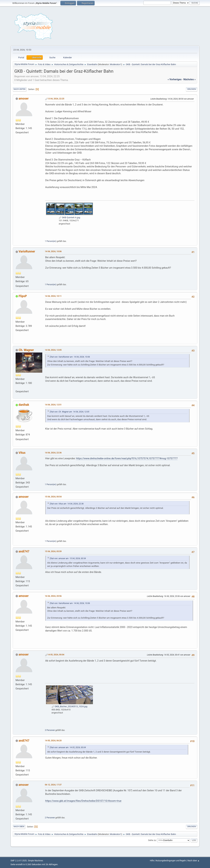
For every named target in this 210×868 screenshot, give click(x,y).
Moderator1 (116, 64)
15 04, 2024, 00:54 (53, 497)
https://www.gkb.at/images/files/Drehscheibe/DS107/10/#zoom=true (83, 801)
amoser (24, 99)
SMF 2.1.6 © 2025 (19, 861)
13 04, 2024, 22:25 (56, 99)
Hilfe (152, 861)
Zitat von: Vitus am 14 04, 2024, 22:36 (67, 504)
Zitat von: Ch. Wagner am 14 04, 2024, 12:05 (70, 412)
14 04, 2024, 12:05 (53, 350)
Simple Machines (35, 861)
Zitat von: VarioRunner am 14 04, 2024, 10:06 (70, 357)
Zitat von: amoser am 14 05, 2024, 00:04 (68, 747)
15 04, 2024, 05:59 (53, 551)
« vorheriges (175, 79)
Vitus (22, 453)
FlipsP (23, 296)
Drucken (192, 89)
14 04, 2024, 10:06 (53, 251)
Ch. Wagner (26, 350)
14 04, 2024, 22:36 (53, 453)
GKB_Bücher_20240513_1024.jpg (69, 706)
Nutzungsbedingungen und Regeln (171, 861)
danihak (24, 405)
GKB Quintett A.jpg (69, 217)
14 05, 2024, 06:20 (53, 741)
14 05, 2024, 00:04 (56, 655)
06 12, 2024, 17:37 (53, 785)
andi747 (24, 551)
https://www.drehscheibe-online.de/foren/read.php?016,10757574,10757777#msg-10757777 (127, 458)
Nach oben (19, 827)
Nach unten (20, 89)
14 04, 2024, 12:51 (53, 405)
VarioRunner (27, 251)
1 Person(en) (51, 241)
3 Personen (50, 730)
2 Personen (50, 818)
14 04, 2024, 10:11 (53, 296)
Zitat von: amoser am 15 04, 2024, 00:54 (68, 558)
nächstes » (190, 79)
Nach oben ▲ (193, 861)
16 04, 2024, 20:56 (53, 596)
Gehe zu (152, 840)
